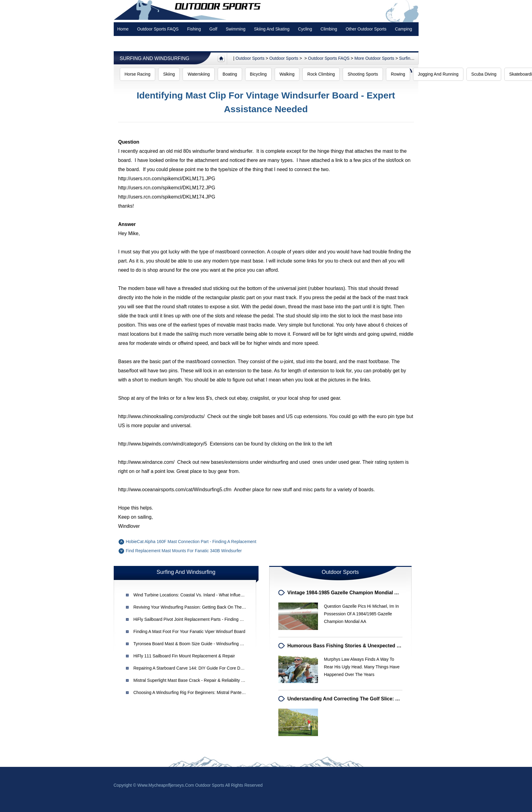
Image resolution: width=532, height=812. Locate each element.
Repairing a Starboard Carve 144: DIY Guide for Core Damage (194, 668)
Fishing (194, 29)
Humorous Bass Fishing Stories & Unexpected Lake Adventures (362, 646)
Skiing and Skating (272, 29)
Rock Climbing (321, 74)
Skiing (169, 74)
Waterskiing (199, 74)
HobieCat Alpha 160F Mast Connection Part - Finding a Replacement (191, 542)
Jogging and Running (438, 74)
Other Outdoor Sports (366, 29)
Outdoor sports (250, 58)
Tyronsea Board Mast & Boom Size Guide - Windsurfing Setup (192, 644)
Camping (403, 29)
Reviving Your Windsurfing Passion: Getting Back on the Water (194, 607)
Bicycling (258, 74)
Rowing (398, 74)
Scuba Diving (484, 74)
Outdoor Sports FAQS (158, 29)
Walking (287, 74)
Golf (213, 29)
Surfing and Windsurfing (155, 58)
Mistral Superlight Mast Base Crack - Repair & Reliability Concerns (196, 680)
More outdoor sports (374, 58)
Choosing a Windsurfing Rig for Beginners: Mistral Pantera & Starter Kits (203, 692)
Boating (230, 74)
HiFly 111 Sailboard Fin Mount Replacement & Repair (184, 656)
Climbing (329, 29)
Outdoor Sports (284, 58)
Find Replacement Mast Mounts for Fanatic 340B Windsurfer (184, 551)
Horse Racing (138, 74)
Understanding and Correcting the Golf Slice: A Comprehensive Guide (370, 699)
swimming (236, 29)
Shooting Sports (363, 74)
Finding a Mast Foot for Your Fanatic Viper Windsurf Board (189, 631)
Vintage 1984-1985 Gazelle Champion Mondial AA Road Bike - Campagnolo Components (389, 593)
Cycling (305, 29)
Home (123, 29)
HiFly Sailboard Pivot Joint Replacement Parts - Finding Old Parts (196, 619)
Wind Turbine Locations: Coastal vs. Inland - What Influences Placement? (203, 595)
